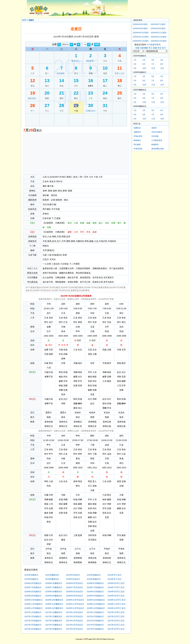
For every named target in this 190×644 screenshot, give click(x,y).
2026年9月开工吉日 (116, 596)
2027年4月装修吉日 (95, 625)
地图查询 (137, 132)
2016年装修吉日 (94, 579)
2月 (144, 60)
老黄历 (31, 20)
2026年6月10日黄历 (141, 33)
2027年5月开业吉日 (75, 629)
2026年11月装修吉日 (96, 604)
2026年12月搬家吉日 (54, 608)
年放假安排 (138, 149)
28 (62, 105)
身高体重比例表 (158, 149)
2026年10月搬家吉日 (54, 600)
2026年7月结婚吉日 (33, 587)
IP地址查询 (138, 136)
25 (120, 93)
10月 (144, 68)
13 (47, 80)
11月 (153, 68)
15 (76, 80)
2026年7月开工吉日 (116, 587)
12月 (162, 68)
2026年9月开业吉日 (75, 596)
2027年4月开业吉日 (75, 625)
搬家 (146, 48)
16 (90, 80)
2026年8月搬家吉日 (54, 592)
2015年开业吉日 (73, 575)
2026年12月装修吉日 (96, 608)
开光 (88, 232)
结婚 (137, 48)
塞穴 (119, 223)
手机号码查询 (157, 132)
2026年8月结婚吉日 (33, 592)
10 (105, 68)
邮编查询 (155, 145)
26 (33, 105)
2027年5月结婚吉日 (33, 629)
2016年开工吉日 (115, 579)
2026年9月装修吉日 (95, 596)
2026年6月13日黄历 (159, 37)
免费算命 (137, 128)
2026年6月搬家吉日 (54, 583)
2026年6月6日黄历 (140, 24)
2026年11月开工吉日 (117, 604)
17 (105, 80)
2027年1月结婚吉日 (33, 612)
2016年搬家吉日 (52, 579)
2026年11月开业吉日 (75, 604)
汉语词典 (155, 136)
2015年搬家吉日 (52, 575)
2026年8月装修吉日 (95, 592)
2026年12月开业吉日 (75, 608)
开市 (82, 232)
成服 (88, 223)
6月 (144, 64)
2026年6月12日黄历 (141, 37)
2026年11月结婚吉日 (33, 604)
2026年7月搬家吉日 (54, 587)
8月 (162, 64)
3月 (153, 60)
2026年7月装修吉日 (95, 587)
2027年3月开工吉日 (116, 621)
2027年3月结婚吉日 (33, 621)
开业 (159, 48)
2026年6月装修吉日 (95, 583)
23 (90, 93)
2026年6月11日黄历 (159, 33)
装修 (155, 48)
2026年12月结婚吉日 (33, 608)
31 (105, 105)
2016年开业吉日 (73, 579)
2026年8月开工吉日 (116, 592)
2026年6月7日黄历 (158, 24)
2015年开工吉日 (115, 575)
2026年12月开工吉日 (117, 608)
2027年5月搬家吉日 (54, 629)
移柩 (95, 223)
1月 (135, 60)
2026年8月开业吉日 (75, 592)
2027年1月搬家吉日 (54, 612)
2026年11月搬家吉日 (54, 604)
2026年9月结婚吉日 (33, 596)
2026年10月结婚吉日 (33, 600)
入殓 (76, 223)
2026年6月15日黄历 (159, 41)
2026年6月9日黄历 (158, 28)
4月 (162, 60)
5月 (135, 64)
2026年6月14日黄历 (141, 41)
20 (47, 93)
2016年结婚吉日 (31, 579)
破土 (101, 223)
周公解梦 (137, 145)
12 (33, 80)
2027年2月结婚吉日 (33, 616)
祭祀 (70, 223)
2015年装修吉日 (94, 575)
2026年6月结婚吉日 (33, 583)
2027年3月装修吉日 (95, 621)
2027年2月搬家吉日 (54, 616)
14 (62, 80)
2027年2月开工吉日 (116, 616)
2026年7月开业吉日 (75, 587)
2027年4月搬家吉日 (54, 625)
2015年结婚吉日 (31, 575)
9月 (135, 68)
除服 (82, 223)
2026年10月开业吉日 (75, 600)
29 (76, 105)
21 (62, 93)
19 (33, 93)
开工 (151, 48)
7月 (153, 64)
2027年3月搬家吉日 (54, 621)
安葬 (113, 223)
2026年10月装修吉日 (96, 600)
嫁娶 (70, 232)
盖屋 (95, 232)
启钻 (107, 223)
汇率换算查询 (157, 140)
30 (90, 105)
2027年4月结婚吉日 (33, 625)
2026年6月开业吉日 (75, 583)
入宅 (76, 232)
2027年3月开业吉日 (75, 621)
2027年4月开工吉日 (116, 625)
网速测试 (137, 140)
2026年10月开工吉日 (117, 600)
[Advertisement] (76, 154)
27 (47, 105)
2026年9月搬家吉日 (54, 596)
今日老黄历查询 (154, 45)
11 (120, 68)
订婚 (142, 48)
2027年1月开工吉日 (116, 612)
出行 (164, 48)
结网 (49, 227)
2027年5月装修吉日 (95, 629)
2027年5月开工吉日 (116, 629)
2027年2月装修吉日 (95, 616)
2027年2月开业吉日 (75, 616)
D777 (24, 20)
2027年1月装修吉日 (95, 612)
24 (105, 93)
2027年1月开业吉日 (75, 612)
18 (120, 80)
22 (76, 93)
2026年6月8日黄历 (140, 28)
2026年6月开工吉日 (116, 583)
